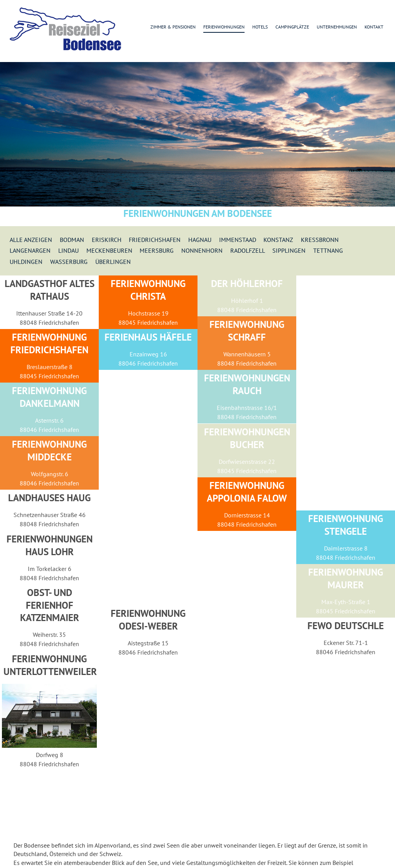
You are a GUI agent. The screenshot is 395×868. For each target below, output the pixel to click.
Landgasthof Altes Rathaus (50, 290)
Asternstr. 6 (49, 420)
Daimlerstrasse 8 (346, 548)
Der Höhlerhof (247, 284)
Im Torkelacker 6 (50, 569)
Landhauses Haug (49, 498)
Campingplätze (292, 27)
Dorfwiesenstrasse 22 (247, 462)
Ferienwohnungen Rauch (247, 384)
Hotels (260, 27)
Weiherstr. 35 (49, 635)
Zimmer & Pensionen (173, 27)
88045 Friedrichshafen (148, 322)
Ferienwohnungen (224, 27)
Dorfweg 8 (50, 755)
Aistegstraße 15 (148, 643)
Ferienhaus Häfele (148, 337)
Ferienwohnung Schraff (247, 331)
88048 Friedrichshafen (49, 322)
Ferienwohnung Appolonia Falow (247, 492)
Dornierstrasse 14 (247, 515)
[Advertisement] (346, 393)
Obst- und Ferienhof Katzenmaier (50, 605)
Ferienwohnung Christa (148, 290)
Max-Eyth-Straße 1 (346, 602)
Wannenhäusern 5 (247, 354)
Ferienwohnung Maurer (346, 578)
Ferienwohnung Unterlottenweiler (50, 665)
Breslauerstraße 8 (50, 367)
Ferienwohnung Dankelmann (49, 397)
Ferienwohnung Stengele (346, 525)
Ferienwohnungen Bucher (247, 438)
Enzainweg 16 (148, 354)
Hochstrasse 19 (148, 313)
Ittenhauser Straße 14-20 (49, 313)
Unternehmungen (337, 27)
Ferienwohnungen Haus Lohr (50, 545)
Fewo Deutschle (346, 626)
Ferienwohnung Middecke (49, 451)
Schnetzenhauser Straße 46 (50, 515)
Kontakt (374, 27)
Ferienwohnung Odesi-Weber (148, 620)
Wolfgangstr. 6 (50, 474)
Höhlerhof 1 (247, 301)
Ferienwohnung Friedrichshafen (49, 343)
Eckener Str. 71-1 (346, 643)
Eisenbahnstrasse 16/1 (247, 408)
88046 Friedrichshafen (148, 363)
